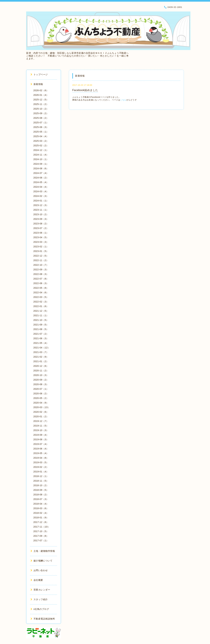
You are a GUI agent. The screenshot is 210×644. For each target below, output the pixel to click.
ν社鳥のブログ (40, 609)
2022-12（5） (41, 256)
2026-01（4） (41, 95)
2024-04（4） (41, 187)
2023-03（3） (41, 242)
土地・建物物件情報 (43, 551)
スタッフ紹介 (39, 599)
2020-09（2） (41, 380)
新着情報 (37, 84)
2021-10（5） (41, 320)
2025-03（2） (41, 141)
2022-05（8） (41, 288)
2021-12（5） (41, 311)
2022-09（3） (41, 270)
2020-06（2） (41, 394)
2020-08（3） (41, 384)
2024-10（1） (41, 159)
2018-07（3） (41, 499)
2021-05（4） (41, 343)
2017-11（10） (42, 527)
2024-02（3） (41, 196)
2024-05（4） (41, 182)
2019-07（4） (41, 444)
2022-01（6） (41, 306)
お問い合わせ (39, 570)
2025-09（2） (41, 113)
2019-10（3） (41, 430)
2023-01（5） (41, 251)
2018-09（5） (41, 490)
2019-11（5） (41, 426)
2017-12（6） (41, 522)
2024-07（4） (41, 173)
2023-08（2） (41, 224)
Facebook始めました (85, 90)
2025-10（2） (41, 109)
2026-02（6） (41, 90)
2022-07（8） (41, 279)
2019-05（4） (41, 453)
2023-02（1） (41, 247)
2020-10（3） (41, 375)
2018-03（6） (41, 508)
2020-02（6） (41, 412)
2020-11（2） (41, 371)
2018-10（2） (41, 485)
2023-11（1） (41, 210)
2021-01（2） (41, 361)
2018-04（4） (41, 504)
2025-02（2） (41, 145)
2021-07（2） (41, 334)
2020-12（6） (41, 366)
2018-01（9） (41, 518)
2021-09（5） (41, 325)
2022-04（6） (41, 292)
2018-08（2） (41, 495)
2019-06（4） (41, 449)
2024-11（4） (41, 155)
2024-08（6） (41, 168)
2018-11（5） (41, 481)
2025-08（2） (41, 118)
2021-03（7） (41, 352)
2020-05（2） (41, 398)
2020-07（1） (41, 389)
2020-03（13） (42, 407)
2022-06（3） (41, 283)
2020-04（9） (41, 403)
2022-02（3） (41, 302)
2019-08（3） (41, 439)
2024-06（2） (41, 178)
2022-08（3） (41, 274)
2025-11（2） (41, 104)
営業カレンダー (40, 590)
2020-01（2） (41, 416)
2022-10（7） (41, 265)
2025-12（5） (41, 100)
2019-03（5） (41, 462)
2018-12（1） (41, 476)
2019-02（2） (41, 467)
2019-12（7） (41, 421)
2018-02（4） (41, 513)
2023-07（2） (41, 228)
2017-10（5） (41, 531)
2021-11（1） (41, 315)
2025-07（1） (41, 123)
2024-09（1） (41, 164)
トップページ (39, 74)
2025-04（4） (41, 136)
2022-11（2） (41, 260)
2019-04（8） (41, 458)
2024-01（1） (41, 201)
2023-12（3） (41, 205)
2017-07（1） (41, 540)
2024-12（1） (41, 150)
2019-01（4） (41, 472)
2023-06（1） (41, 233)
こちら (123, 100)
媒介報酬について (42, 561)
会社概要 (37, 580)
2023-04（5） (41, 237)
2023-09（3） (41, 219)
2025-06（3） (41, 127)
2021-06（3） (41, 338)
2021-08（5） (41, 329)
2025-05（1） (41, 132)
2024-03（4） (41, 191)
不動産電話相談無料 (43, 619)
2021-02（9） (41, 357)
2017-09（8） (41, 536)
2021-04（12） (42, 348)
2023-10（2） (41, 214)
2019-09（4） (41, 435)
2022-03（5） (41, 297)
